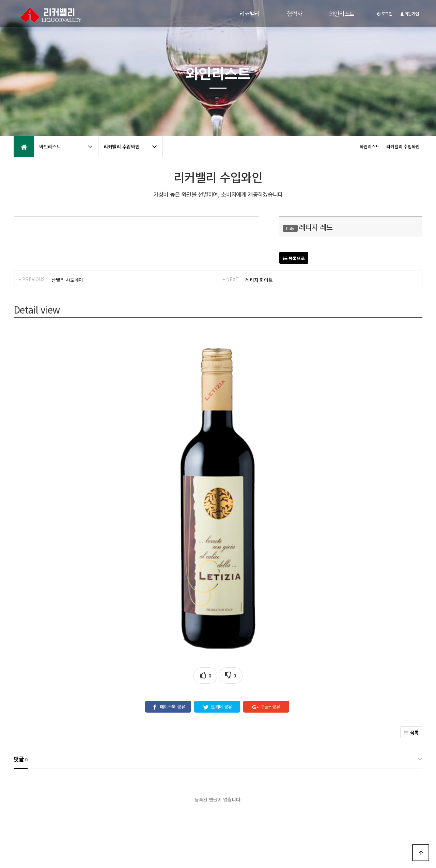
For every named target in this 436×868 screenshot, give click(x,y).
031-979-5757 (342, 840)
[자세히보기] (250, 788)
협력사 (294, 14)
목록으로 (294, 258)
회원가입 (410, 13)
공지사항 (87, 809)
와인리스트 (342, 14)
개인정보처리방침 (31, 809)
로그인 (385, 13)
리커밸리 (250, 14)
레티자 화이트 (259, 280)
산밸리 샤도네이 (67, 280)
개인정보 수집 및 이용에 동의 (208, 788)
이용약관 (63, 809)
